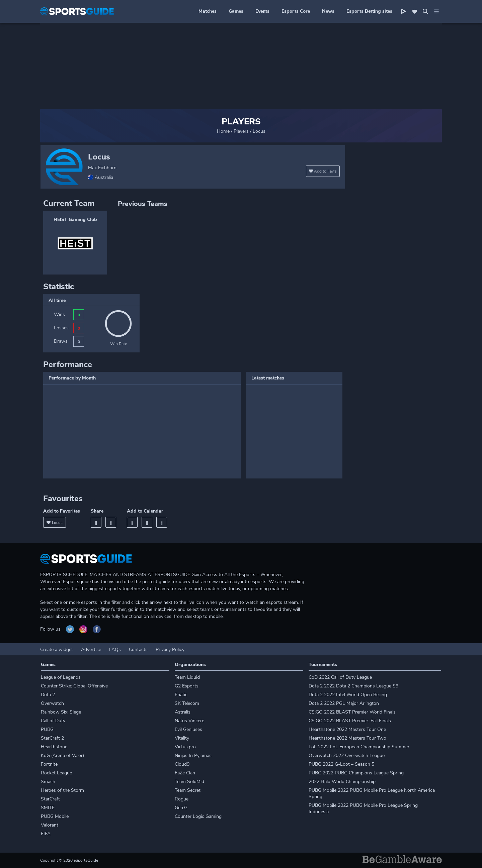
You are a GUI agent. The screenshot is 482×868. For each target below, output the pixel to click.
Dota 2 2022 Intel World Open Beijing (348, 695)
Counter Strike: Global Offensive (74, 686)
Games (236, 11)
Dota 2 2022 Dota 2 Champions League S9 (353, 686)
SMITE (48, 808)
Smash (48, 782)
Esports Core (296, 11)
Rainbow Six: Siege (61, 712)
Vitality (182, 738)
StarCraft (50, 799)
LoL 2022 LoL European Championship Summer (359, 747)
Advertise (91, 649)
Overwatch (52, 703)
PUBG (47, 729)
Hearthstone (54, 747)
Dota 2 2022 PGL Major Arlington (344, 703)
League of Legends (61, 677)
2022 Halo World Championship (342, 782)
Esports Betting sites (369, 11)
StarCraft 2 (52, 738)
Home (223, 131)
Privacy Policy (170, 649)
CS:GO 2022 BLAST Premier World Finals (352, 712)
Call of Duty (53, 721)
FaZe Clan (185, 773)
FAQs (115, 649)
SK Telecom (187, 703)
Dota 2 (48, 695)
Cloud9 (182, 764)
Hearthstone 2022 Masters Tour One (347, 729)
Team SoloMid (189, 782)
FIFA (46, 834)
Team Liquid (187, 677)
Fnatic (181, 695)
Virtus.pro (185, 747)
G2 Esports (187, 686)
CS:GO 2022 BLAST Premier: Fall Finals (350, 721)
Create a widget (57, 649)
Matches (208, 11)
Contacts (138, 649)
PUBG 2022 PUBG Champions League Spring (356, 773)
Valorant (50, 825)
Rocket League (56, 773)
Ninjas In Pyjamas (193, 755)
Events (262, 11)
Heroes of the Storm (62, 790)
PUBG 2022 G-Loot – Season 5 (341, 764)
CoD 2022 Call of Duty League (340, 677)
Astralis (183, 712)
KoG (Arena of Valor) (62, 755)
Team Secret (188, 790)
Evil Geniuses (188, 729)
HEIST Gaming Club (75, 220)
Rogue (182, 799)
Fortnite (49, 764)
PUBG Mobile (55, 816)
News (328, 11)
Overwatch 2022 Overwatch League (347, 755)
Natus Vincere (189, 721)
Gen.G (181, 808)
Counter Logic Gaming (198, 816)
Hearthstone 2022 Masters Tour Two (347, 738)
